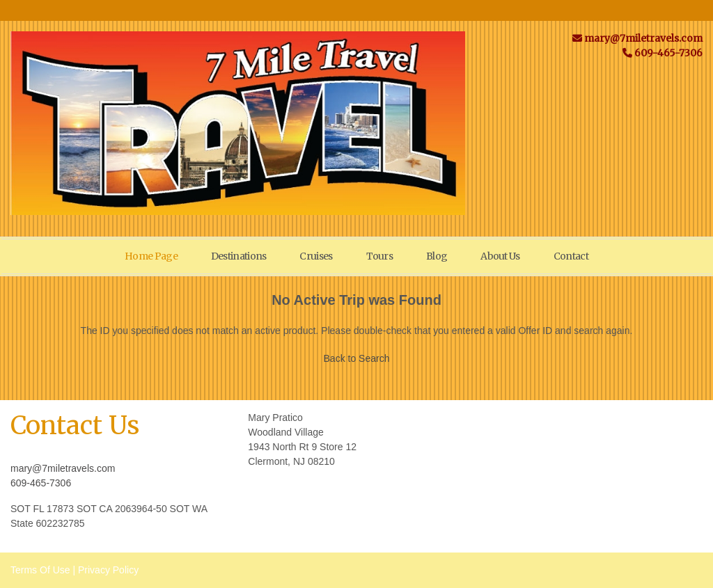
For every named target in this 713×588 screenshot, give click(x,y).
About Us (500, 256)
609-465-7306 (41, 483)
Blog (437, 256)
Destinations (239, 256)
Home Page (151, 256)
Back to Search (357, 358)
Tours (380, 256)
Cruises (316, 256)
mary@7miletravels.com (63, 468)
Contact (571, 256)
